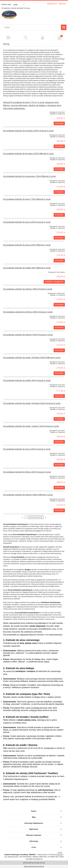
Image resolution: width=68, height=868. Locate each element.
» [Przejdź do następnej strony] (46, 517)
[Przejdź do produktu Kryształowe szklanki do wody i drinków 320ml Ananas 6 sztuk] (15, 407)
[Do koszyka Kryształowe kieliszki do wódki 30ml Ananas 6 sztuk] (59, 396)
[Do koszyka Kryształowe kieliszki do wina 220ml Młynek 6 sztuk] (59, 261)
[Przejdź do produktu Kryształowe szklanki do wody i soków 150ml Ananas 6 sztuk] (15, 430)
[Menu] (9, 38)
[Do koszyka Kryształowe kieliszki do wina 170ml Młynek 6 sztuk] (59, 215)
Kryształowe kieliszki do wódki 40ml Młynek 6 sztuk (27, 268)
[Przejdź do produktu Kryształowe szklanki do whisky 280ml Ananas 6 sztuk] (15, 316)
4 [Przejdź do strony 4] (38, 517)
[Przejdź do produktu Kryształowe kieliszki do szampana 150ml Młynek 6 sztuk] (15, 180)
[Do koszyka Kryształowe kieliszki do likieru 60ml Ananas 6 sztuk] (59, 488)
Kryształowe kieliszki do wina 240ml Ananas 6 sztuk (27, 449)
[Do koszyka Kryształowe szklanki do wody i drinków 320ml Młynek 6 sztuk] (59, 373)
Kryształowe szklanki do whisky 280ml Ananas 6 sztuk (28, 312)
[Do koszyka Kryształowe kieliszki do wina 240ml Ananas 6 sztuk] (59, 465)
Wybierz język (6, 4)
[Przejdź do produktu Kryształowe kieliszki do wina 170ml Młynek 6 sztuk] (15, 203)
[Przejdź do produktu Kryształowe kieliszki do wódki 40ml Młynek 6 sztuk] (15, 272)
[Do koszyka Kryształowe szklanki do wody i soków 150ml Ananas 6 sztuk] (59, 442)
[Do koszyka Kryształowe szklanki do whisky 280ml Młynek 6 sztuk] (59, 510)
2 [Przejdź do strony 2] (30, 517)
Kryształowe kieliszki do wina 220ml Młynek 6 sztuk (27, 245)
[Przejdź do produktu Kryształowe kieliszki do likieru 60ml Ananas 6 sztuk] (15, 476)
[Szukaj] (64, 27)
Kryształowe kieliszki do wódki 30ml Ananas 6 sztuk (27, 380)
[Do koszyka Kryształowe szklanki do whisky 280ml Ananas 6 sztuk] (59, 328)
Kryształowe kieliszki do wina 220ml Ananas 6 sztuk (27, 222)
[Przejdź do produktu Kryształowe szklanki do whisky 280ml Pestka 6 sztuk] (15, 293)
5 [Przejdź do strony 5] (42, 517)
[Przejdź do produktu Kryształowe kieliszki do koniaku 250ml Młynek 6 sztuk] (15, 157)
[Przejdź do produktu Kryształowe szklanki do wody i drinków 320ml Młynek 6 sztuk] (15, 361)
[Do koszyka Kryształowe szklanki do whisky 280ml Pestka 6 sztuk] (59, 305)
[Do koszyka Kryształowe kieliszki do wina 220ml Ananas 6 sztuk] (59, 238)
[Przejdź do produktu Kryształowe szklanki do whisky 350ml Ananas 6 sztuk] (15, 339)
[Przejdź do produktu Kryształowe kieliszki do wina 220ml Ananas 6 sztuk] (15, 226)
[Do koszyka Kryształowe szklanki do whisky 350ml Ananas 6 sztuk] (59, 350)
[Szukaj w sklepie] (32, 27)
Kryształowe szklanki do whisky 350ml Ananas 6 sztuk (28, 335)
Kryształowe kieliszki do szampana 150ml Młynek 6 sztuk (29, 176)
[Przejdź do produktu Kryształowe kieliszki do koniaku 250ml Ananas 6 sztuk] (15, 135)
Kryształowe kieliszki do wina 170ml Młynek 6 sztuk (27, 199)
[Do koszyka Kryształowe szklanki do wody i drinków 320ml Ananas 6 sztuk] (59, 419)
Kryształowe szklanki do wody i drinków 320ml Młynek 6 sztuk (32, 357)
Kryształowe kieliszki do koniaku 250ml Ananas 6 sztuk (28, 131)
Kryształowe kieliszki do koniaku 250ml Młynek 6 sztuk (28, 153)
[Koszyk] (59, 37)
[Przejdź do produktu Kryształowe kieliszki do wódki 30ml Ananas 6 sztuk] (15, 384)
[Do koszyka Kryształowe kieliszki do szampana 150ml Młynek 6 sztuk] (59, 192)
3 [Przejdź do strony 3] (34, 517)
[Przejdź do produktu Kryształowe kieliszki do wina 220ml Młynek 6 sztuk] (15, 249)
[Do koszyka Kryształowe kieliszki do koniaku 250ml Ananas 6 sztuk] (59, 146)
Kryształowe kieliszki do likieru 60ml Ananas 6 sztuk (27, 472)
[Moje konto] (43, 38)
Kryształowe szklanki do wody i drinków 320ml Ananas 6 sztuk (32, 403)
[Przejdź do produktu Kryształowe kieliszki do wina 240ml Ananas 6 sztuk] (15, 453)
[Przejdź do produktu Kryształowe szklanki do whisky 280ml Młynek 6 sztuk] (15, 499)
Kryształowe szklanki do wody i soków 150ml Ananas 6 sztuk (31, 426)
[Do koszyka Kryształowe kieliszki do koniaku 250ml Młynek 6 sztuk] (59, 169)
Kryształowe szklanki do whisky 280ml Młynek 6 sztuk (28, 495)
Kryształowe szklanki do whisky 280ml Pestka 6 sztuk (28, 289)
